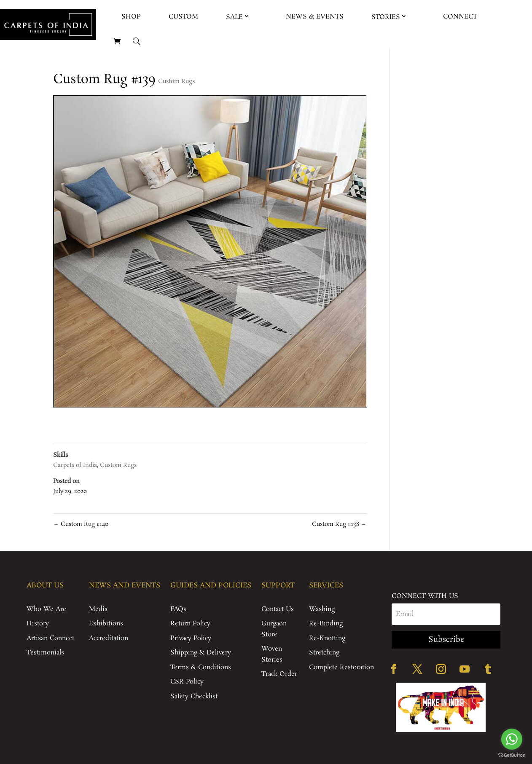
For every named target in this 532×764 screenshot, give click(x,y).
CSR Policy (187, 682)
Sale (234, 17)
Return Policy (190, 623)
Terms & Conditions (201, 667)
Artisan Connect (50, 638)
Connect (460, 17)
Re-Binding (326, 623)
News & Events (315, 17)
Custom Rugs (176, 81)
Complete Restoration (341, 667)
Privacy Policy (191, 638)
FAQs (178, 609)
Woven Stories (272, 654)
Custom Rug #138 (339, 524)
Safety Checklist (194, 696)
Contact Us (278, 609)
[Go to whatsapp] (512, 739)
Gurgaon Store (274, 629)
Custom (183, 17)
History (38, 623)
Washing (322, 609)
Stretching (324, 653)
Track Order (279, 674)
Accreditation (109, 638)
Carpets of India (75, 465)
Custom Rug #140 (81, 524)
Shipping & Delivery (201, 653)
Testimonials (45, 653)
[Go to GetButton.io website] (512, 755)
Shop (131, 17)
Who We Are (46, 609)
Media (98, 609)
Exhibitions (106, 623)
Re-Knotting (327, 638)
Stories (386, 17)
